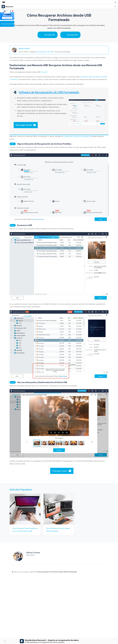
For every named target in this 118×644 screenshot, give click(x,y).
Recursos (18, 574)
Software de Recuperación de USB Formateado (49, 92)
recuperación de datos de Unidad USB (77, 136)
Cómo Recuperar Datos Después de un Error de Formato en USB (22, 531)
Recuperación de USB (45, 52)
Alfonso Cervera (25, 48)
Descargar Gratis (26, 125)
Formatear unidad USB (31, 574)
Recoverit (44, 72)
